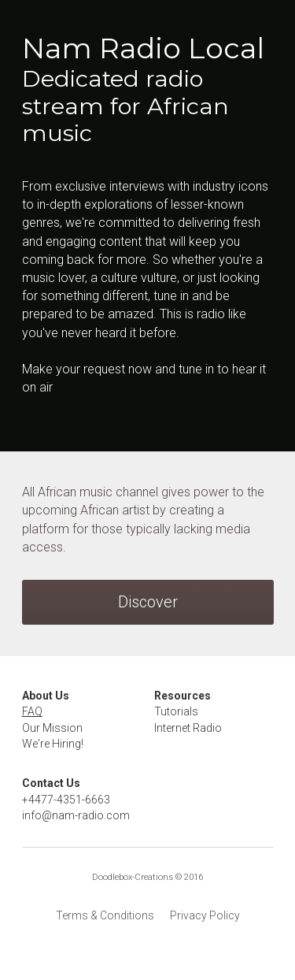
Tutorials (176, 711)
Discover (148, 602)
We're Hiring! (53, 744)
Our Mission (52, 728)
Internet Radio (188, 728)
